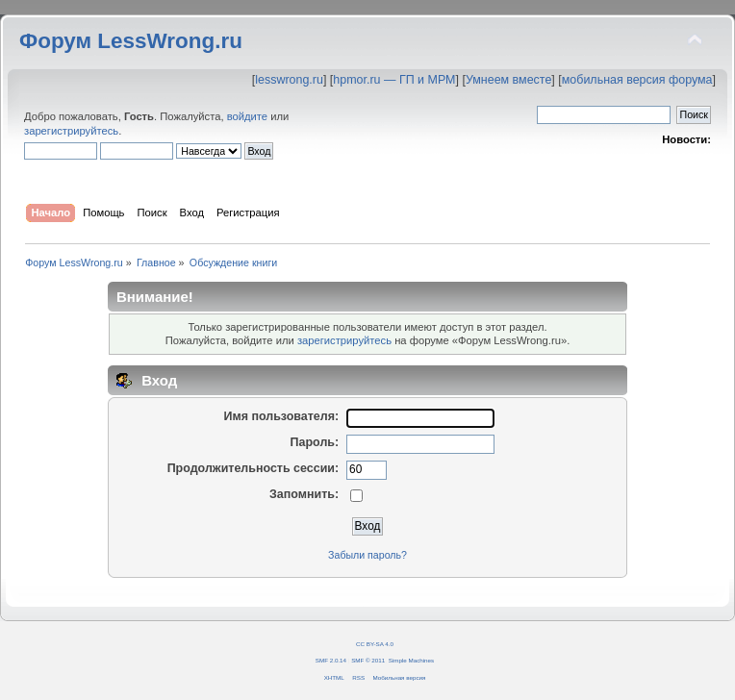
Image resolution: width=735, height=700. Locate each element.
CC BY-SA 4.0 (375, 644)
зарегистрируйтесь (71, 131)
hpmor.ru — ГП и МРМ (394, 80)
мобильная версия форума (637, 80)
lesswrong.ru (289, 80)
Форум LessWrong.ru (131, 41)
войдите (247, 116)
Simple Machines (411, 660)
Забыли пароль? (367, 555)
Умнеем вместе (508, 80)
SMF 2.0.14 (331, 660)
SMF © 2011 (368, 660)
